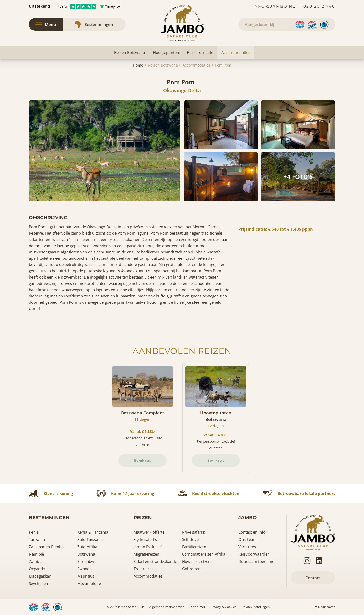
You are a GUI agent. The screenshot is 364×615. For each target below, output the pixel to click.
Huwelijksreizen (196, 561)
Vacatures (247, 547)
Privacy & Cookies (224, 607)
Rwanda (84, 569)
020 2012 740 (319, 6)
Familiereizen (194, 547)
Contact (313, 578)
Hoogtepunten (166, 52)
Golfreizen (191, 569)
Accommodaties (236, 52)
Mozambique (89, 583)
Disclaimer (197, 607)
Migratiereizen (146, 554)
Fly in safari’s (145, 539)
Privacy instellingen (256, 607)
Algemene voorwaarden (167, 607)
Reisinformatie (200, 52)
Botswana (86, 554)
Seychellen (38, 583)
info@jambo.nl (274, 6)
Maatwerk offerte (149, 532)
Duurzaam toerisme (256, 561)
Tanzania (37, 539)
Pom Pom (223, 65)
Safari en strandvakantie (155, 561)
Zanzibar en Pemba (46, 547)
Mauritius (86, 576)
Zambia (36, 561)
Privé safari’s (193, 532)
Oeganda (37, 569)
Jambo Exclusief (148, 547)
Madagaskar (40, 576)
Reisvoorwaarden (254, 554)
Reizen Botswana (129, 52)
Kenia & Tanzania (93, 532)
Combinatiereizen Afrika (204, 554)
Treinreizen (144, 569)
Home (138, 65)
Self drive (190, 539)
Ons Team (247, 539)
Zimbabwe (87, 561)
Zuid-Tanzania (90, 539)
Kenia (34, 532)
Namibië (36, 554)
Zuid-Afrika (87, 547)
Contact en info (252, 532)
